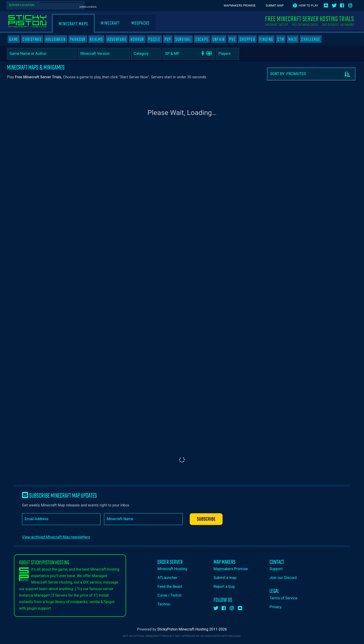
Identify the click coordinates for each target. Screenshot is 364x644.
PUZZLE (154, 39)
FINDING (266, 39)
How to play (308, 5)
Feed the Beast (170, 586)
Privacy (276, 607)
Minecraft (110, 23)
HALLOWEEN (56, 39)
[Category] (146, 54)
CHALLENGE (311, 39)
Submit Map (275, 5)
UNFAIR (219, 39)
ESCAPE (202, 39)
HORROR (137, 39)
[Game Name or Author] (42, 54)
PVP (168, 39)
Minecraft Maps (73, 24)
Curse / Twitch (169, 595)
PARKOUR (78, 39)
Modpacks (141, 23)
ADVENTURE (117, 39)
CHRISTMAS (32, 39)
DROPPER (247, 39)
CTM (281, 39)
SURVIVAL (183, 39)
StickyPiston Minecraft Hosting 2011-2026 (192, 629)
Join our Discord (283, 578)
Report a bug (224, 586)
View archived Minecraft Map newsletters (56, 537)
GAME (14, 39)
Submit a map (225, 578)
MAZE (293, 39)
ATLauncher (167, 578)
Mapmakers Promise (240, 5)
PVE (232, 39)
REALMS (96, 39)
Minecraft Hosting (172, 569)
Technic (164, 604)
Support (276, 569)
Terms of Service (283, 598)
